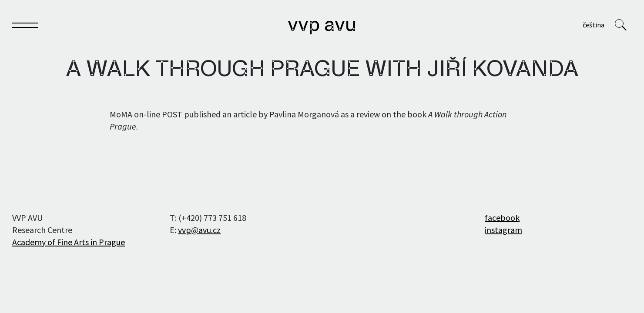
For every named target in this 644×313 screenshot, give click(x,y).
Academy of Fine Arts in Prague (69, 242)
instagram (503, 230)
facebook (502, 218)
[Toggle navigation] (25, 27)
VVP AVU (322, 26)
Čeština (594, 25)
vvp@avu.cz (199, 230)
